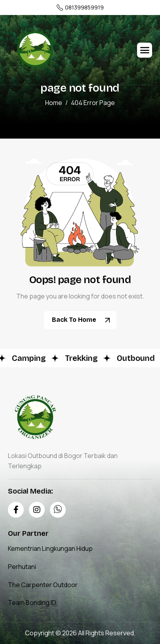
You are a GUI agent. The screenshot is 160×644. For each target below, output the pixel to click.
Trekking (83, 358)
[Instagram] (37, 510)
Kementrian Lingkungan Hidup (50, 548)
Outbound (137, 358)
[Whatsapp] (58, 510)
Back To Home (83, 320)
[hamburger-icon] (145, 50)
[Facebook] (16, 510)
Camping (30, 358)
